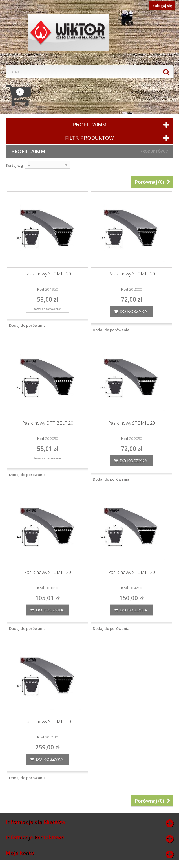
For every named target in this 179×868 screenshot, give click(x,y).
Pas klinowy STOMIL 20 (47, 274)
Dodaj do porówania (27, 325)
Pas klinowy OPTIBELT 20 (48, 423)
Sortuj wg (14, 165)
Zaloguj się (162, 6)
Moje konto (20, 853)
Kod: (41, 289)
